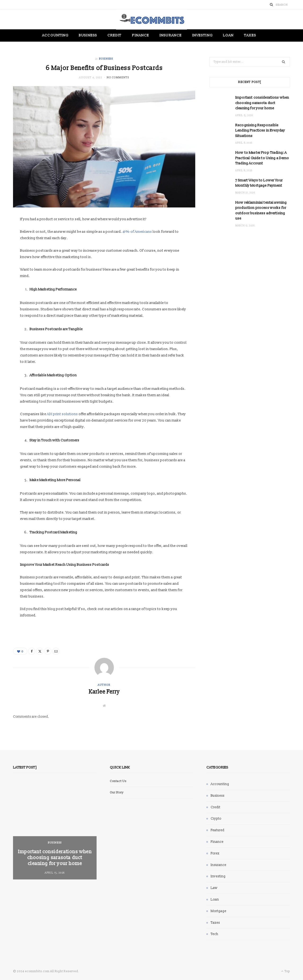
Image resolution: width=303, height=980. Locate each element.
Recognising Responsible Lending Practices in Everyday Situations (260, 131)
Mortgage (218, 911)
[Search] (272, 5)
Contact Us (118, 781)
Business (88, 35)
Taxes (250, 35)
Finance (141, 35)
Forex (215, 853)
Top (286, 971)
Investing (202, 35)
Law (214, 888)
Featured (218, 830)
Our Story (117, 792)
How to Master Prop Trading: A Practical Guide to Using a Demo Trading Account (262, 158)
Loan (228, 35)
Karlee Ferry (104, 692)
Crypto (216, 819)
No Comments (118, 77)
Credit (114, 35)
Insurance (171, 35)
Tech (214, 934)
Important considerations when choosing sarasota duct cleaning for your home (262, 103)
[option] (55, 830)
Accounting (55, 35)
